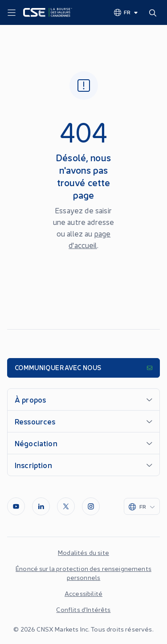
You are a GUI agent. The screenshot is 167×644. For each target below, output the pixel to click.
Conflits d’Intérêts (83, 609)
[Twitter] (66, 506)
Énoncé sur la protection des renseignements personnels (83, 573)
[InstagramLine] (91, 506)
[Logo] (48, 12)
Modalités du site (83, 552)
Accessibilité (83, 593)
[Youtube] (16, 506)
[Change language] (126, 12)
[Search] (155, 12)
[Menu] (12, 13)
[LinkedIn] (41, 506)
